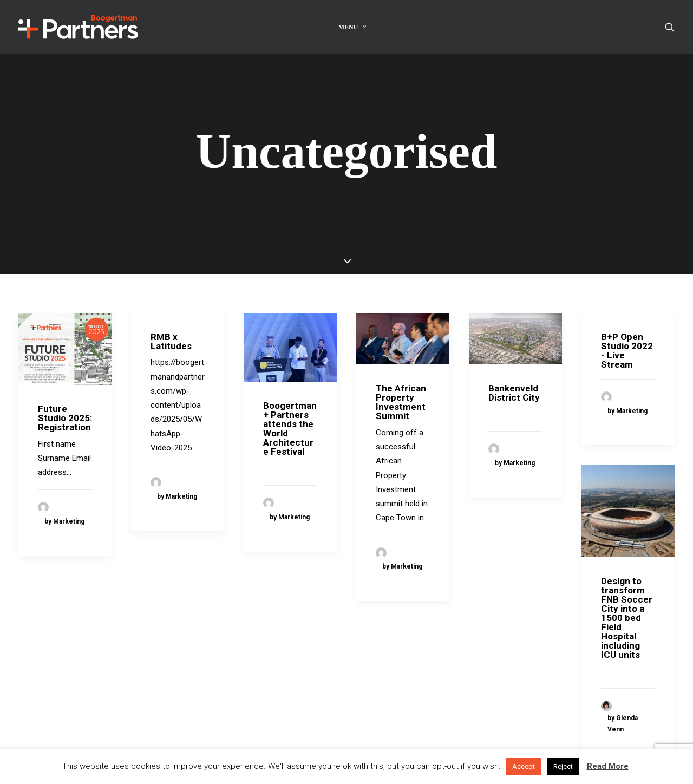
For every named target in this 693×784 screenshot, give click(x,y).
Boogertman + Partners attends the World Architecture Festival (290, 406)
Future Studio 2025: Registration (65, 396)
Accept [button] (524, 766)
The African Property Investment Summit (401, 380)
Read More (608, 766)
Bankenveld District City (514, 371)
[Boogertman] (78, 27)
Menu (352, 27)
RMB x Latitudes (171, 319)
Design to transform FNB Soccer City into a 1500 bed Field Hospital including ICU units (627, 596)
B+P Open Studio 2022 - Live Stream (627, 328)
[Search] (670, 27)
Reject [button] (563, 766)
